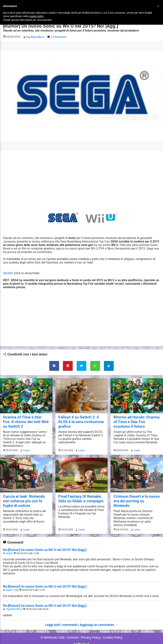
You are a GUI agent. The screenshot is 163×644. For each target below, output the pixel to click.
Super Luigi (12, 581)
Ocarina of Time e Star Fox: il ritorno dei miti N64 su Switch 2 (26, 419)
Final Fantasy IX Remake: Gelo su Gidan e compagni (79, 495)
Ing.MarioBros (13, 603)
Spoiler (7, 272)
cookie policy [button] (36, 16)
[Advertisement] (81, 178)
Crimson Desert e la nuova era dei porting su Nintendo (135, 495)
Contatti (73, 631)
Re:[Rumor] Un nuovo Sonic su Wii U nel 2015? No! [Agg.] (40, 541)
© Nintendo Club (55, 631)
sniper (9, 544)
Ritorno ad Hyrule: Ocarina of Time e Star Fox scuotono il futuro (136, 419)
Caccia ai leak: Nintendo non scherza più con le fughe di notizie (25, 497)
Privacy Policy (90, 631)
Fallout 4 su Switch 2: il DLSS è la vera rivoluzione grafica (81, 417)
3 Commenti (56, 36)
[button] (158, 6)
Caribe (26, 447)
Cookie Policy (110, 631)
